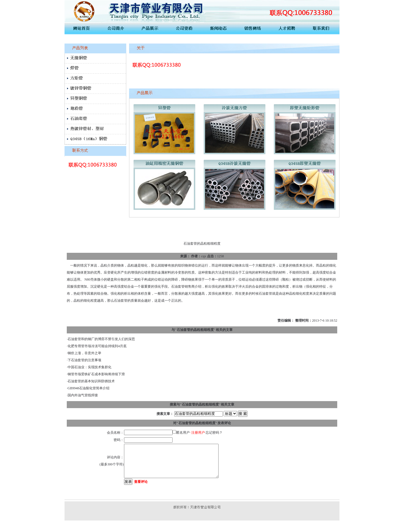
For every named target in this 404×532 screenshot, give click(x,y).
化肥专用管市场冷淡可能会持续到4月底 (97, 346)
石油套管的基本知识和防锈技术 (91, 381)
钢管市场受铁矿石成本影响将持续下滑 (96, 374)
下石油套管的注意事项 (84, 360)
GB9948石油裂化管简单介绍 (89, 388)
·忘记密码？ (214, 433)
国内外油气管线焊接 (83, 395)
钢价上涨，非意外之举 (84, 353)
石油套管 (178, 287)
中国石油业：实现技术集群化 (89, 367)
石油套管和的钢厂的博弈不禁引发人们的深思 (101, 339)
